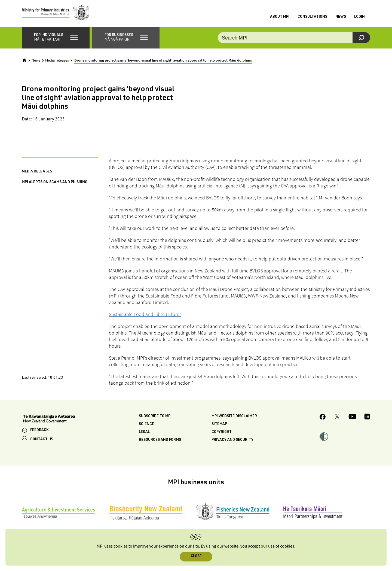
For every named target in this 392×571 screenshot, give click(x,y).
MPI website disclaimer (234, 417)
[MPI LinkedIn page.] (367, 418)
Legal (144, 433)
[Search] (361, 38)
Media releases (57, 61)
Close (196, 556)
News (341, 17)
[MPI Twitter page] (337, 418)
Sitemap (219, 425)
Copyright (222, 433)
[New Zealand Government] (49, 420)
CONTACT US (42, 440)
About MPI (280, 17)
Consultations (312, 17)
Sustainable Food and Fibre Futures (145, 315)
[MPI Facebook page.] (323, 418)
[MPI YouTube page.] (352, 418)
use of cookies (281, 546)
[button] (56, 38)
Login (359, 17)
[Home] (24, 61)
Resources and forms (160, 441)
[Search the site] (294, 38)
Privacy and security (232, 441)
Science (146, 425)
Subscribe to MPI (155, 417)
